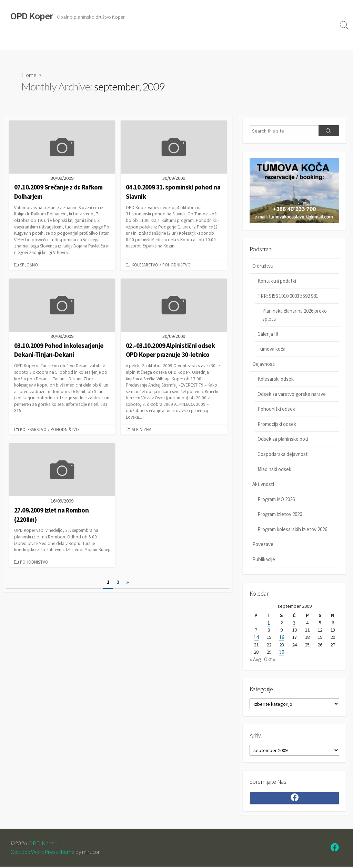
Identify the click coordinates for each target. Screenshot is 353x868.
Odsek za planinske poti (283, 440)
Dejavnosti (50, 41)
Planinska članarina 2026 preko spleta (295, 315)
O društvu (18, 41)
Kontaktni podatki (277, 281)
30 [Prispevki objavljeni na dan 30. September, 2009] (282, 653)
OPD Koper (43, 845)
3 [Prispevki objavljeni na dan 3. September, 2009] (294, 623)
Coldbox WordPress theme (42, 853)
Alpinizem (142, 429)
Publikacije (264, 560)
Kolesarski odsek (276, 379)
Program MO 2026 (276, 500)
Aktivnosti (81, 41)
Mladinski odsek (274, 470)
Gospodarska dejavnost (283, 454)
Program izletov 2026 (280, 514)
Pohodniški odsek (276, 409)
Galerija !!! (268, 334)
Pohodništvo (176, 265)
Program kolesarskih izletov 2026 (292, 530)
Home (29, 75)
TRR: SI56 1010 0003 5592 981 (288, 296)
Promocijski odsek (277, 424)
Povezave (111, 41)
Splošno (29, 265)
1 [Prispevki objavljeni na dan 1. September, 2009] (269, 623)
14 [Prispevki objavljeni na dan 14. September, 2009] (256, 638)
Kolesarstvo (145, 265)
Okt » (270, 660)
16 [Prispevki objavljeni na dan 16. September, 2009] (282, 638)
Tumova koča (271, 349)
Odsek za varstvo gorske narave (292, 394)
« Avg (255, 660)
